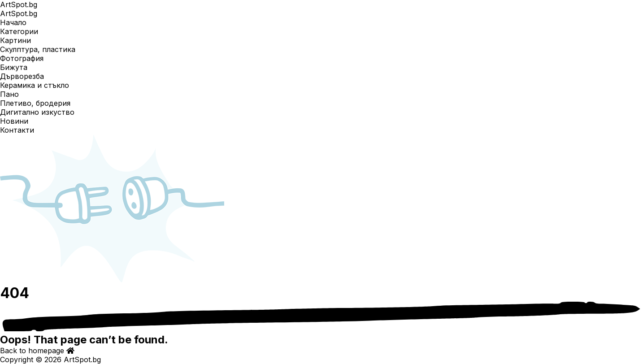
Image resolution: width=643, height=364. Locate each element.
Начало (13, 22)
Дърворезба (22, 76)
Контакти (17, 130)
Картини (15, 40)
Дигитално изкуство (37, 112)
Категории (19, 31)
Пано (9, 94)
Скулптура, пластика (38, 49)
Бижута (14, 67)
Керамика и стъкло (35, 85)
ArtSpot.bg (19, 4)
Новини (14, 121)
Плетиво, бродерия (35, 103)
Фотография (22, 58)
